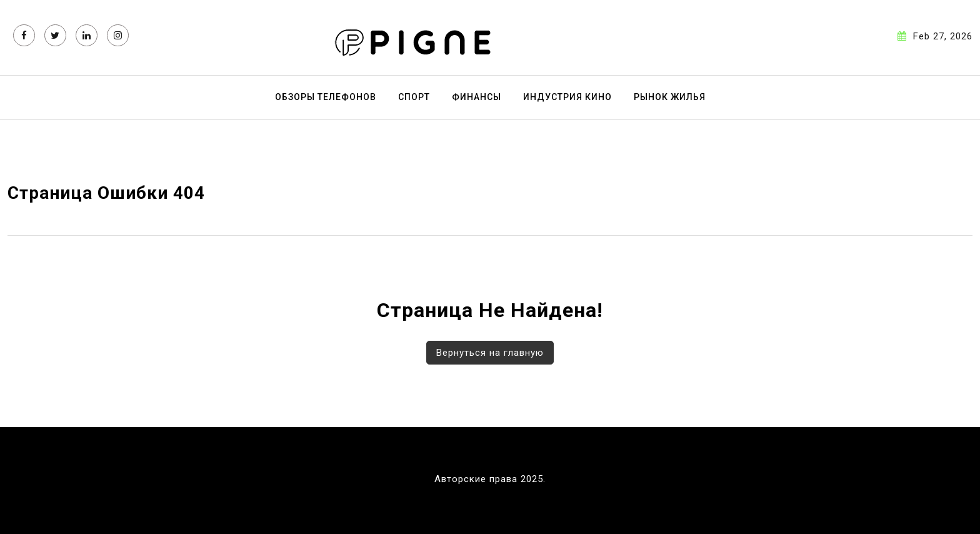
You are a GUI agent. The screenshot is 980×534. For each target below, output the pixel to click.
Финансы (477, 97)
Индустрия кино (567, 97)
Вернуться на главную (490, 353)
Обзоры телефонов (326, 97)
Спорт (414, 97)
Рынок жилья (670, 97)
